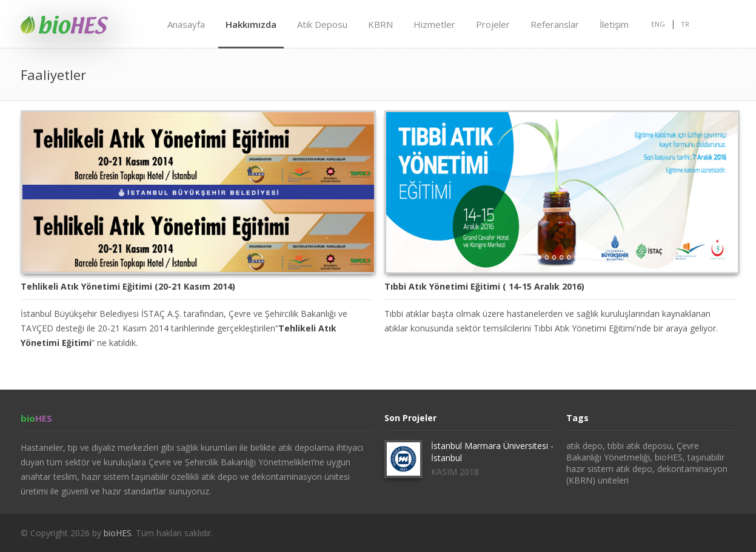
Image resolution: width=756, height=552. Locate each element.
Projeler (493, 24)
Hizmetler (434, 24)
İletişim (614, 24)
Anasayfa (186, 24)
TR (685, 24)
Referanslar (555, 24)
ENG (658, 24)
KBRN (380, 24)
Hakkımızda (251, 24)
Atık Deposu (322, 24)
